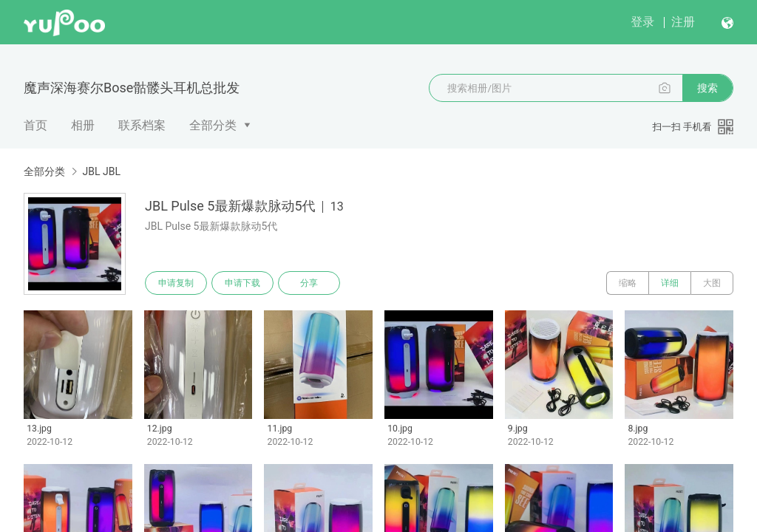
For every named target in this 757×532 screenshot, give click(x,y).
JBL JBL (101, 171)
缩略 (628, 283)
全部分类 (213, 125)
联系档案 (142, 125)
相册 (83, 125)
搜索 (707, 88)
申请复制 (176, 283)
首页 (35, 125)
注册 (683, 22)
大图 (712, 283)
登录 (642, 22)
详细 (670, 283)
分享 (309, 283)
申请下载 (242, 283)
